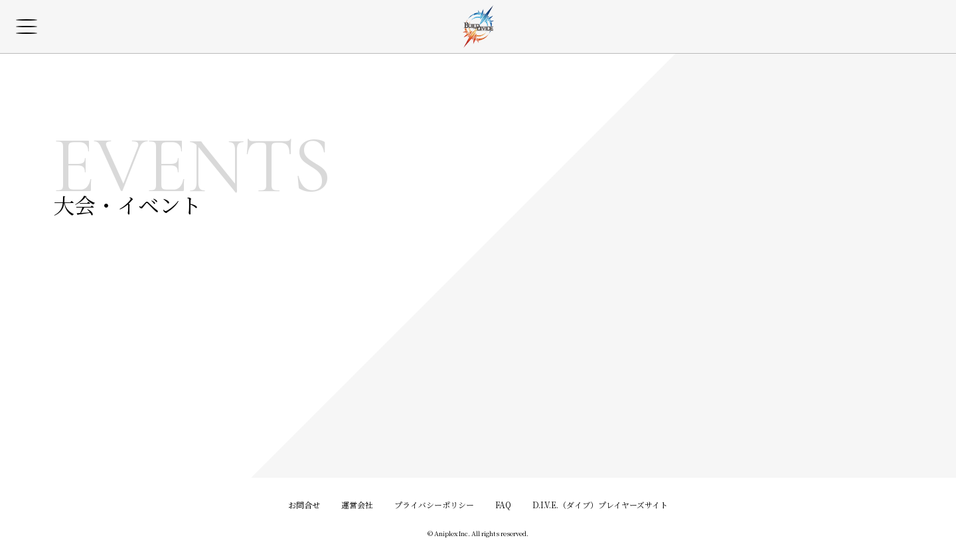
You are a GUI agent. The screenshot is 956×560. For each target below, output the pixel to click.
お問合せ (304, 505)
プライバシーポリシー (434, 505)
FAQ (503, 505)
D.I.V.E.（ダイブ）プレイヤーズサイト (600, 505)
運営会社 (357, 505)
